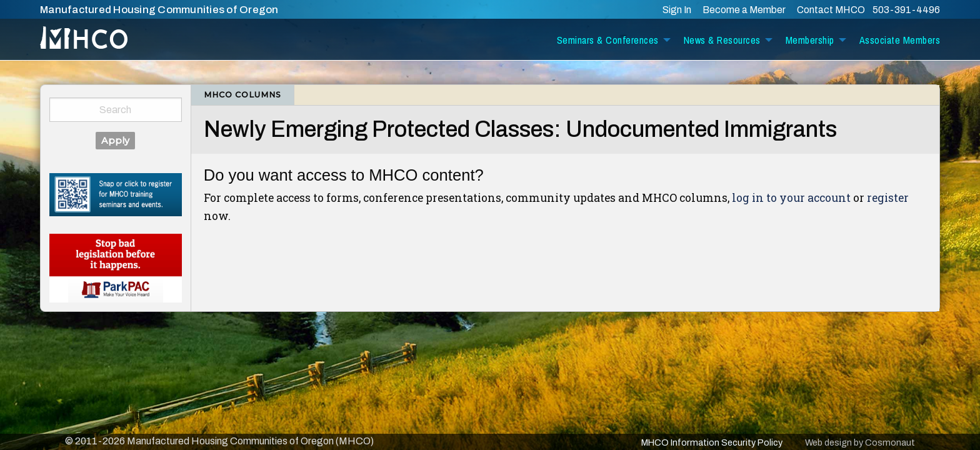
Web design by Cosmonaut (860, 442)
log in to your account (791, 198)
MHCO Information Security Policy (712, 442)
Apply (115, 141)
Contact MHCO (832, 10)
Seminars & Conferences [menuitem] (608, 40)
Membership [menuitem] (810, 40)
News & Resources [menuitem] (722, 40)
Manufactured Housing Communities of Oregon (159, 10)
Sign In (677, 10)
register (888, 198)
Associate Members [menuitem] (900, 40)
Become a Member (744, 10)
